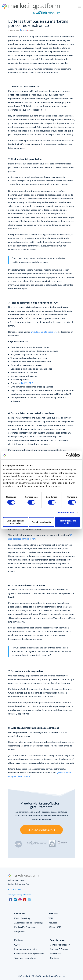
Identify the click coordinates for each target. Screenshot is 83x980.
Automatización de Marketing (28, 923)
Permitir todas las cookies (67, 522)
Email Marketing (22, 918)
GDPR (17, 945)
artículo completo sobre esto (44, 332)
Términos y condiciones (25, 958)
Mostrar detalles (66, 512)
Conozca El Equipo (59, 949)
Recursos (53, 923)
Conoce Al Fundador (60, 945)
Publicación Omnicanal (25, 927)
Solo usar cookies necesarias (16, 522)
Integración (20, 931)
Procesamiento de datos (26, 949)
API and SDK (55, 927)
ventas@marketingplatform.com (20, 895)
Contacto (54, 958)
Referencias (56, 953)
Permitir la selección (41, 522)
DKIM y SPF (27, 383)
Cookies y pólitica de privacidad (29, 953)
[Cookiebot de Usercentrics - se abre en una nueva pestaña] (68, 455)
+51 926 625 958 (14, 889)
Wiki (51, 918)
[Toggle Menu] (79, 7)
